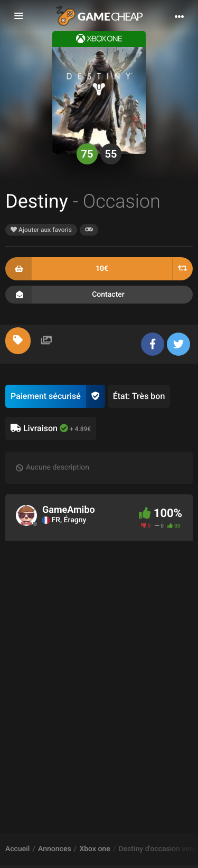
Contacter (99, 295)
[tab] (18, 341)
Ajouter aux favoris (41, 230)
